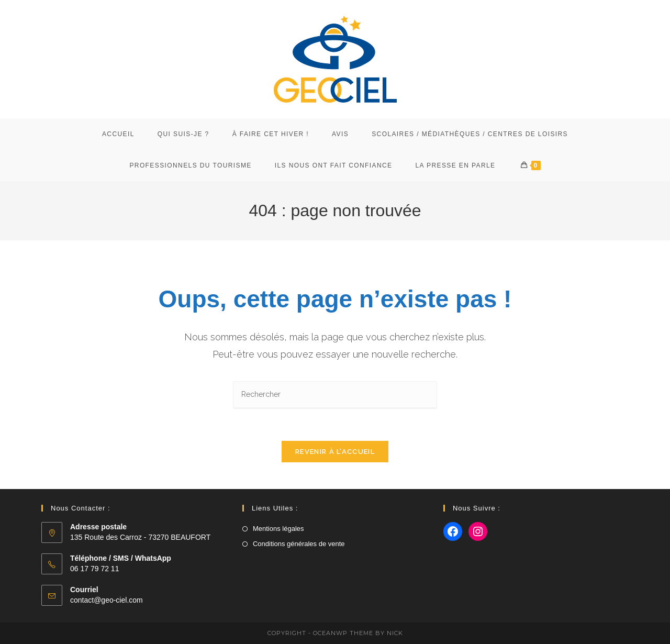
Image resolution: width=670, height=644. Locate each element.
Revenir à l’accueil (335, 452)
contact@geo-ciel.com (107, 600)
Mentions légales (278, 529)
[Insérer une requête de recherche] (335, 395)
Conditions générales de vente (299, 544)
